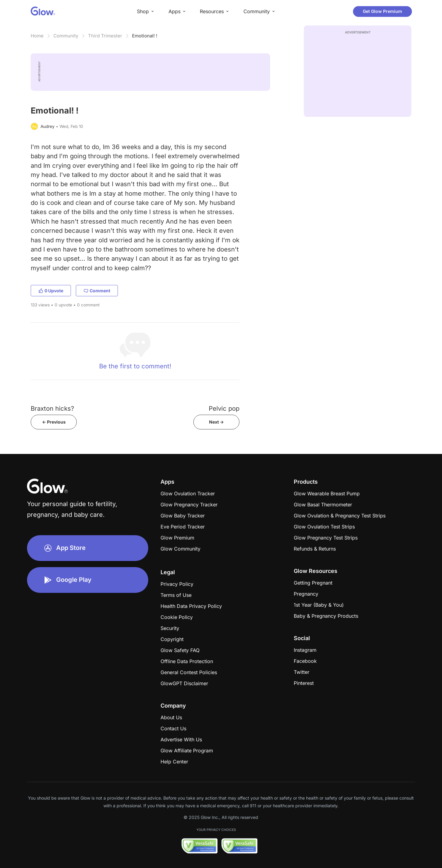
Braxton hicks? (52, 408)
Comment (97, 291)
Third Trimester (105, 36)
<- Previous (54, 422)
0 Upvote (51, 291)
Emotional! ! (145, 36)
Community (66, 36)
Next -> (216, 422)
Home (37, 36)
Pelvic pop (224, 408)
